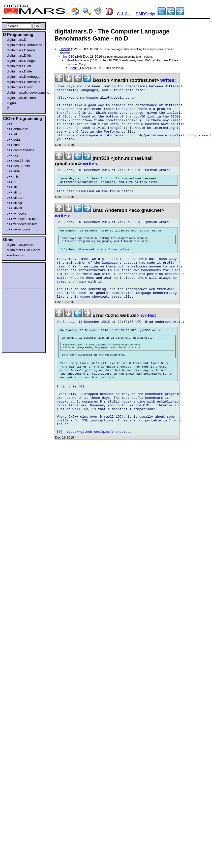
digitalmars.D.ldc (19, 55)
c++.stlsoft (14, 208)
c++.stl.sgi (14, 203)
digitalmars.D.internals (23, 82)
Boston (65, 49)
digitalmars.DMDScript (24, 250)
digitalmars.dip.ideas (22, 98)
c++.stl (12, 187)
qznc (74, 68)
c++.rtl (11, 182)
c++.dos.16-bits (18, 161)
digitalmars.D (17, 40)
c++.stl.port (15, 198)
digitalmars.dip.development (25, 92)
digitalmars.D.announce (24, 45)
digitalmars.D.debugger (24, 77)
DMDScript (146, 14)
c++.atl (12, 134)
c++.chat (13, 145)
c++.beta (13, 140)
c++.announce (18, 129)
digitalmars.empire (21, 245)
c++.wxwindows (19, 229)
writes (167, 80)
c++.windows (17, 213)
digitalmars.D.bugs (21, 61)
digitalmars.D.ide (19, 71)
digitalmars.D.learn (21, 50)
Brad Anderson (78, 60)
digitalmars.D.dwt (20, 87)
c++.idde (13, 171)
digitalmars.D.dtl (19, 66)
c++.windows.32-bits (22, 224)
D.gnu (11, 103)
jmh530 (69, 56)
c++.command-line (21, 150)
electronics (15, 255)
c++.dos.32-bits (18, 166)
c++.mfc (13, 176)
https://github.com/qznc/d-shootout (98, 476)
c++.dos (13, 155)
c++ (10, 124)
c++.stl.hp (14, 192)
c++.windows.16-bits (22, 219)
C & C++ (125, 14)
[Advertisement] (18, 275)
